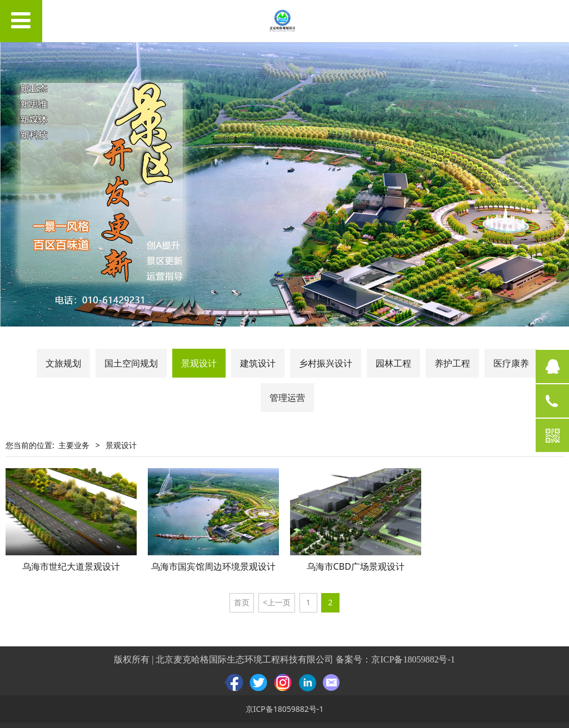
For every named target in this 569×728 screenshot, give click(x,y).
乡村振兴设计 (326, 363)
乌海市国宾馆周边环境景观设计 (213, 566)
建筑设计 (258, 363)
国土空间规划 (131, 363)
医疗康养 (511, 363)
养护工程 (452, 363)
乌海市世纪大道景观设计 (71, 566)
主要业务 (74, 445)
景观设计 (199, 363)
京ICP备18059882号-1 (413, 659)
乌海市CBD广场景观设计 (356, 566)
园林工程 (393, 363)
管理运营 (287, 398)
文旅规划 (63, 363)
